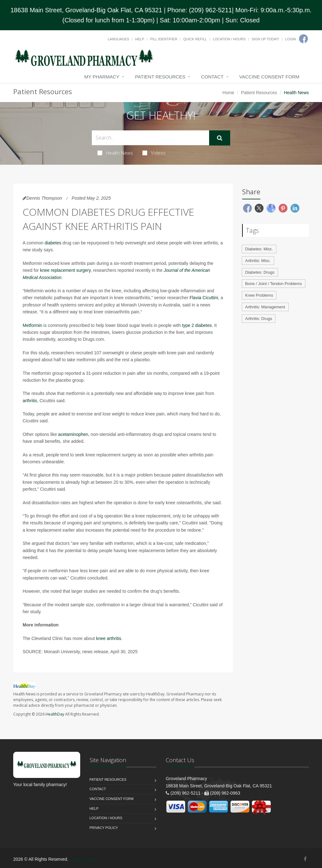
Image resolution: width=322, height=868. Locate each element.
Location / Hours (229, 39)
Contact (212, 77)
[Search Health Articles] (150, 138)
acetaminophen (73, 434)
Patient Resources (160, 77)
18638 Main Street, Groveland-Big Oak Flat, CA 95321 (86, 10)
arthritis (30, 401)
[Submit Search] (220, 138)
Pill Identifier (164, 39)
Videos (154, 153)
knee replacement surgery (65, 270)
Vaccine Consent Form (269, 77)
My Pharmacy (102, 77)
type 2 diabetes (197, 325)
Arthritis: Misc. (258, 261)
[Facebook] (303, 39)
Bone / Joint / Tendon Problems (274, 284)
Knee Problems (259, 295)
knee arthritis (108, 638)
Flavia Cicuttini (204, 298)
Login (291, 39)
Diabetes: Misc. (259, 249)
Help (140, 39)
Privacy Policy (104, 828)
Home (228, 93)
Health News (115, 153)
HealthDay (55, 714)
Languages (118, 39)
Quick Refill (195, 39)
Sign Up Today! (265, 39)
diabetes (53, 243)
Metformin (32, 325)
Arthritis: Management (265, 307)
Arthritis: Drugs (259, 319)
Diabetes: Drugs (260, 272)
